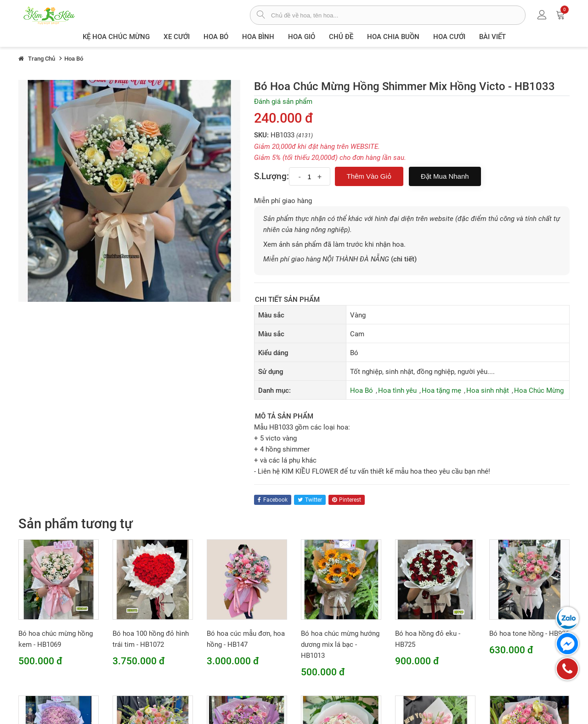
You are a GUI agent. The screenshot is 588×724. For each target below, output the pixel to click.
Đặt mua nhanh (445, 176)
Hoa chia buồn (393, 37)
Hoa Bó (216, 37)
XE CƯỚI (177, 37)
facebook (273, 500)
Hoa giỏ (302, 37)
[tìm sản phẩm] (261, 16)
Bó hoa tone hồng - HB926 (529, 633)
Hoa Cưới (449, 37)
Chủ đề (341, 37)
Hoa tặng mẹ (441, 390)
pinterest (347, 500)
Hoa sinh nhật (488, 390)
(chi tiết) (404, 259)
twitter (310, 500)
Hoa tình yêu (397, 390)
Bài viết (492, 37)
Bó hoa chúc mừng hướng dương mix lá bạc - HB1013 (340, 645)
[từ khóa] (398, 15)
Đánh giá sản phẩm (283, 102)
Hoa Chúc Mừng (539, 390)
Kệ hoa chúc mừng (116, 37)
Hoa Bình (258, 37)
